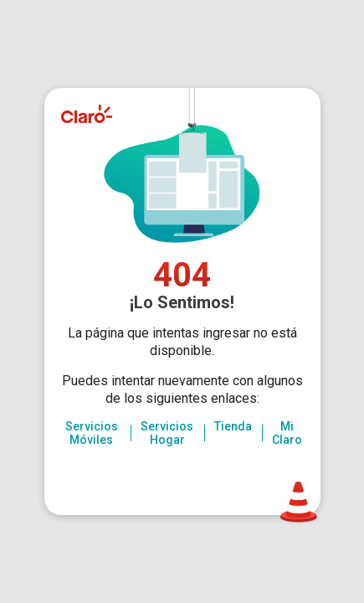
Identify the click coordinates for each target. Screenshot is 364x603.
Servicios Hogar (167, 433)
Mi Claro (287, 433)
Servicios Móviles (92, 433)
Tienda (233, 426)
